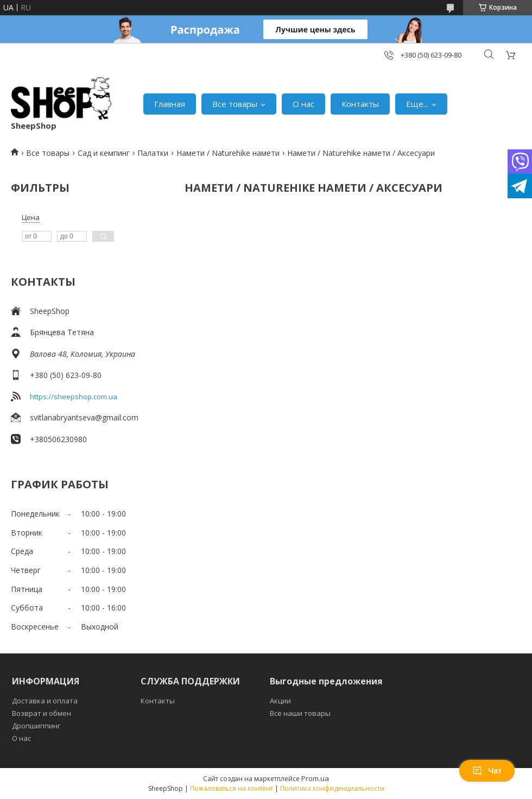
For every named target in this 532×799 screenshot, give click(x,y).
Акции (280, 701)
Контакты (360, 104)
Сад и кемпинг (104, 153)
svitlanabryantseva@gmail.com (84, 417)
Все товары (235, 104)
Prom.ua (315, 778)
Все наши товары (300, 713)
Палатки (153, 153)
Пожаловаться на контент (232, 788)
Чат (487, 771)
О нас (303, 104)
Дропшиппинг (36, 726)
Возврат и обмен (42, 713)
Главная (170, 104)
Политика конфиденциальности (332, 788)
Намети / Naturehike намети (228, 153)
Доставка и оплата (45, 701)
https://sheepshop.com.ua (74, 397)
